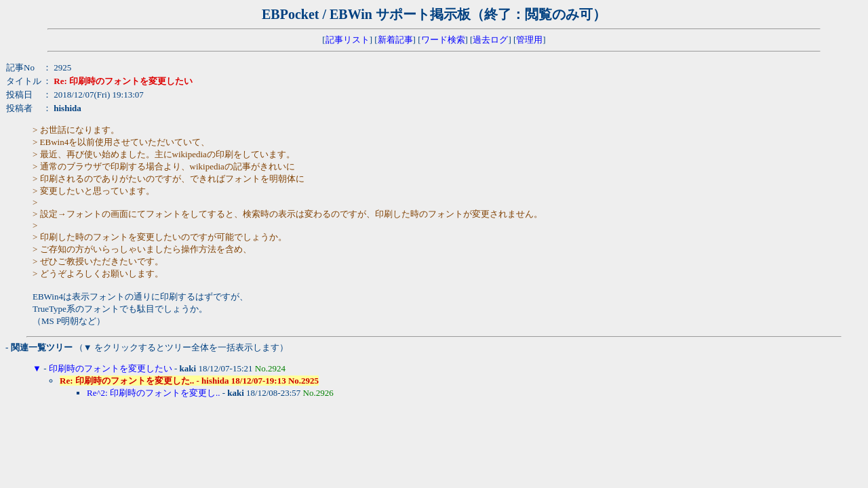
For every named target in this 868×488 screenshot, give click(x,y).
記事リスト (348, 40)
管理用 (529, 40)
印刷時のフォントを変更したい (111, 368)
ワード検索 (443, 40)
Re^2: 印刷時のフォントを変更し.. (153, 393)
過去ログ (490, 40)
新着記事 (395, 40)
